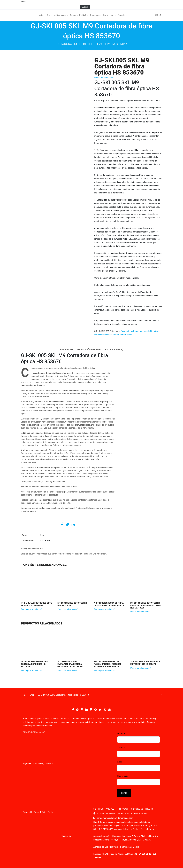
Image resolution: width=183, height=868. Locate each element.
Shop (32, 695)
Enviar (124, 793)
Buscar (24, 2)
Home (24, 695)
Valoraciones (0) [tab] (114, 350)
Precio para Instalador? (105, 78)
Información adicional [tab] (89, 350)
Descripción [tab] (67, 350)
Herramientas (126, 335)
